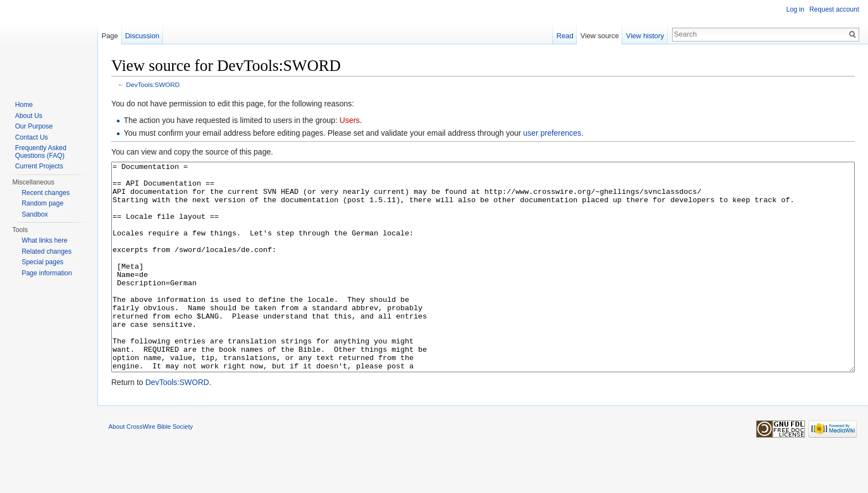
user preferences (552, 133)
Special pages (42, 262)
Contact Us (31, 137)
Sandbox (35, 214)
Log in (795, 9)
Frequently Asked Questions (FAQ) (41, 152)
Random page (42, 203)
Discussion (142, 36)
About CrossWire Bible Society (151, 468)
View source (600, 36)
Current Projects (39, 166)
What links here (45, 240)
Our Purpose (34, 126)
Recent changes (46, 193)
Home (24, 105)
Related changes (46, 251)
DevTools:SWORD (153, 84)
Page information (47, 273)
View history (645, 36)
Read (565, 36)
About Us (29, 116)
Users (350, 120)
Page (110, 36)
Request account (834, 9)
